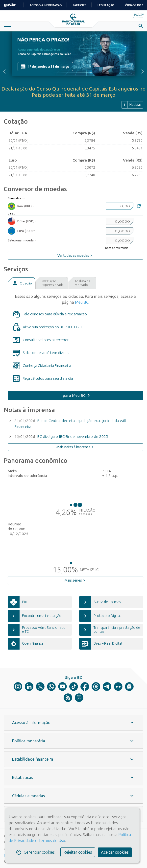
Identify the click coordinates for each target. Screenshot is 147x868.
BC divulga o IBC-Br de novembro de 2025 (73, 436)
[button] (4, 71)
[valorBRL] (120, 206)
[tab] (21, 283)
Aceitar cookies (115, 852)
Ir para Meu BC (73, 395)
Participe (80, 5)
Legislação (106, 5)
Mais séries (75, 580)
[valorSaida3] (120, 240)
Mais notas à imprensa (76, 447)
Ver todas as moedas (75, 256)
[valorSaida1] (120, 221)
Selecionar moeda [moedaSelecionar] (21, 240)
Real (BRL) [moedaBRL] (20, 206)
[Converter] (139, 207)
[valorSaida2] (120, 231)
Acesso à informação (46, 5)
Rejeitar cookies (78, 852)
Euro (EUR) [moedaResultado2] (20, 231)
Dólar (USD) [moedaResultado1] (21, 221)
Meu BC (82, 302)
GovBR (10, 5)
